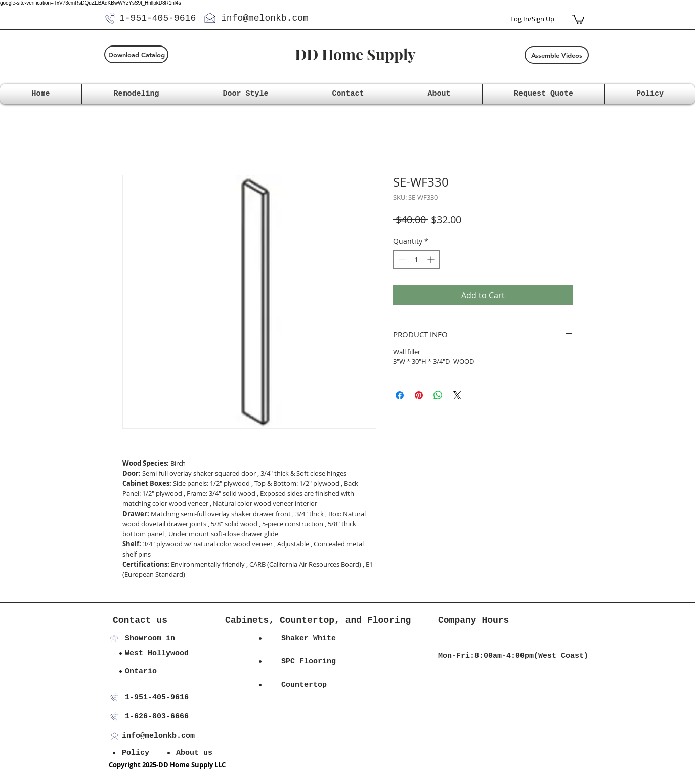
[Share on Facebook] (400, 395)
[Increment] (432, 260)
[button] (578, 19)
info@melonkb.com (265, 18)
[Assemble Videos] (557, 55)
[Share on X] (457, 395)
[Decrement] (401, 260)
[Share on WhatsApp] (438, 395)
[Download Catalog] (136, 54)
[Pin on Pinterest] (419, 395)
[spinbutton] (416, 260)
